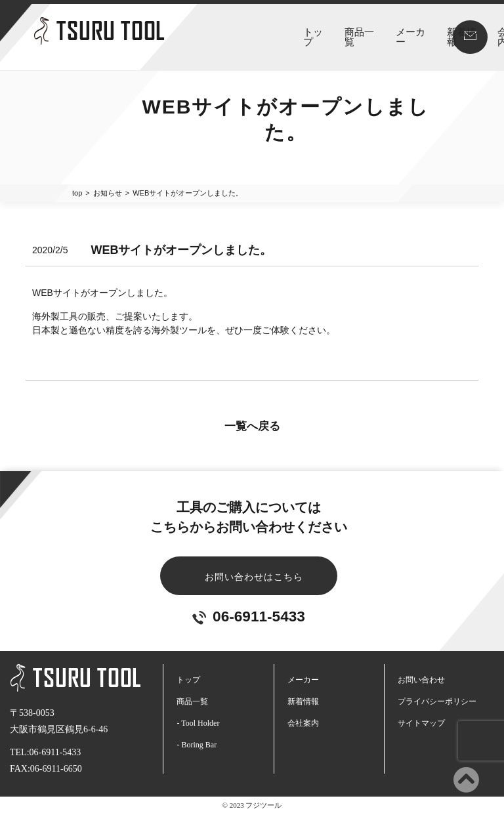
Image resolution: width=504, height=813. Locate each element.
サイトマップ (421, 722)
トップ (187, 32)
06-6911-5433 (249, 616)
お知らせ (108, 193)
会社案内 (383, 32)
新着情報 (333, 32)
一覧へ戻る (252, 426)
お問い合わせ (421, 679)
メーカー (283, 32)
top (77, 193)
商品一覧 (233, 32)
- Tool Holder (198, 722)
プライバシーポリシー (437, 701)
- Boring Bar (197, 744)
